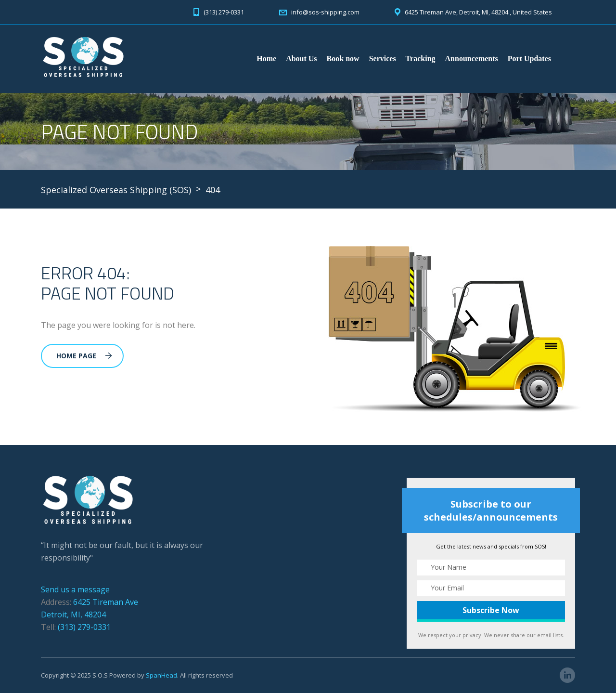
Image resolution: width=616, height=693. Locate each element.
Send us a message (75, 589)
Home (266, 59)
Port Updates (529, 59)
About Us (301, 59)
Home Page (84, 356)
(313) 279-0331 (84, 627)
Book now (343, 59)
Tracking (421, 59)
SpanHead (161, 675)
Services (383, 59)
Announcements (472, 59)
